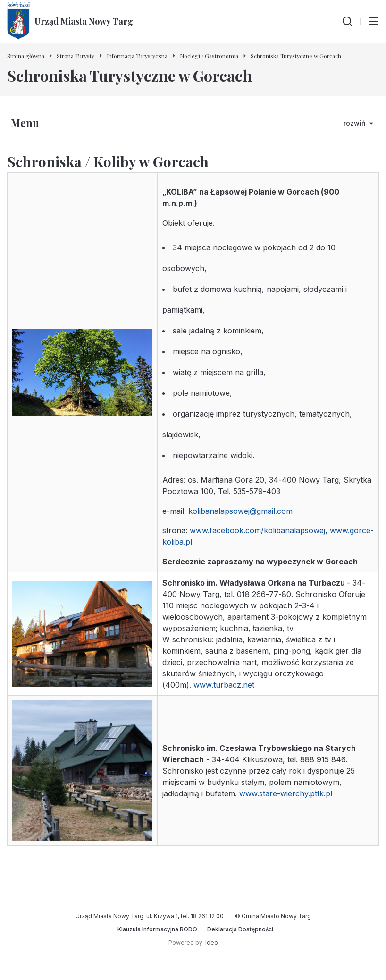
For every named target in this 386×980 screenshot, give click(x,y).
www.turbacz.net (224, 685)
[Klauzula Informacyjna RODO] (157, 929)
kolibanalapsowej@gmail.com (240, 511)
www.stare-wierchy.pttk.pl (286, 793)
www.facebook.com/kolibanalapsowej (257, 530)
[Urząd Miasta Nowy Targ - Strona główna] (70, 21)
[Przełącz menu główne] (373, 21)
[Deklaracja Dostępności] (240, 929)
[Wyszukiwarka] (347, 21)
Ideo (212, 942)
